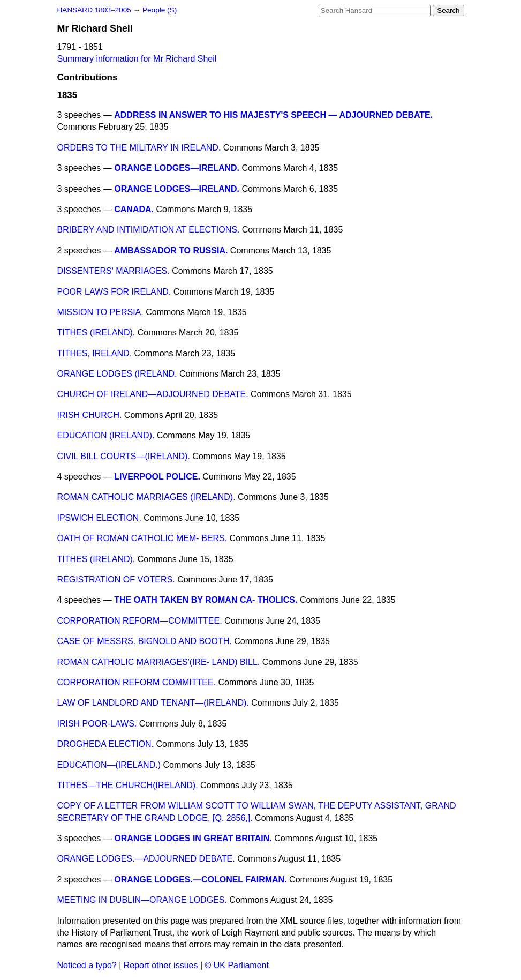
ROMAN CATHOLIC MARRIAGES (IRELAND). (146, 497)
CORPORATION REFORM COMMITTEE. (137, 682)
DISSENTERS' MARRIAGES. (114, 271)
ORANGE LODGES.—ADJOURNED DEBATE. (146, 859)
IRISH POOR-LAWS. (97, 724)
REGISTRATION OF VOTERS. (116, 579)
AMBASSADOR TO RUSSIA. (171, 250)
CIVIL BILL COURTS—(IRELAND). (124, 456)
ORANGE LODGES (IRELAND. (117, 374)
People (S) (160, 10)
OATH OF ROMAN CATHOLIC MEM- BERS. (142, 538)
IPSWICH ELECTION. (99, 518)
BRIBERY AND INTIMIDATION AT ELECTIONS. (149, 230)
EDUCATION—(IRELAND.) (109, 765)
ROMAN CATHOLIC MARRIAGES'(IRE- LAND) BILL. (159, 662)
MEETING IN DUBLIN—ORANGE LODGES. (142, 900)
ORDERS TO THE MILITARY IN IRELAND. (139, 148)
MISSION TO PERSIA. (100, 312)
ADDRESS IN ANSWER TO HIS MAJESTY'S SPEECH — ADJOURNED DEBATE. (273, 115)
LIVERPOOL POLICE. (157, 477)
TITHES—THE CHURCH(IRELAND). (128, 785)
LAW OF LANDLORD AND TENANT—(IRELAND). (153, 703)
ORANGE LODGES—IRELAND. (177, 168)
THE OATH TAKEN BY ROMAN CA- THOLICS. (206, 600)
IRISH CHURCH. (90, 415)
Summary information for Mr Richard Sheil (137, 59)
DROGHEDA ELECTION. (105, 744)
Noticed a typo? (87, 965)
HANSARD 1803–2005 (94, 10)
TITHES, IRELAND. (95, 353)
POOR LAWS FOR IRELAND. (114, 292)
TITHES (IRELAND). (96, 332)
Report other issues (161, 965)
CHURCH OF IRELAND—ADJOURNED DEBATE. (153, 394)
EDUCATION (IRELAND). (106, 435)
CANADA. (134, 209)
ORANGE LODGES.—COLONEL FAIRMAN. (200, 880)
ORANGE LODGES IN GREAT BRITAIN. (193, 838)
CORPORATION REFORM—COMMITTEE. (140, 621)
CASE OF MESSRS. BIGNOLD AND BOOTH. (145, 641)
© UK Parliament (237, 965)
